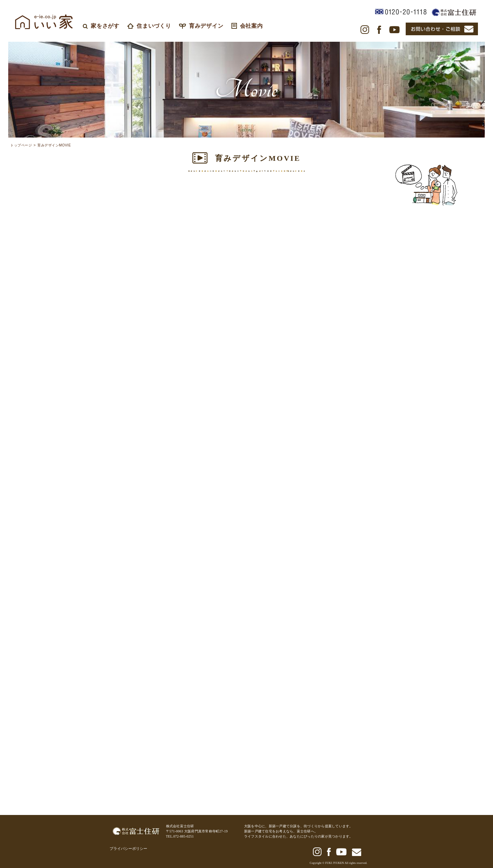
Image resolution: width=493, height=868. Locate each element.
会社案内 (247, 26)
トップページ (21, 146)
